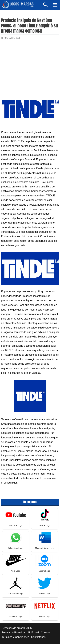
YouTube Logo (16, 525)
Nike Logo (16, 571)
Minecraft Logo (16, 617)
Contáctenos (38, 637)
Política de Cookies (39, 633)
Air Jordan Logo (16, 594)
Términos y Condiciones (15, 637)
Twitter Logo (45, 594)
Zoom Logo (45, 571)
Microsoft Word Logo (45, 548)
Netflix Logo (45, 617)
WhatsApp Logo (16, 548)
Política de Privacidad (14, 633)
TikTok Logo (45, 525)
